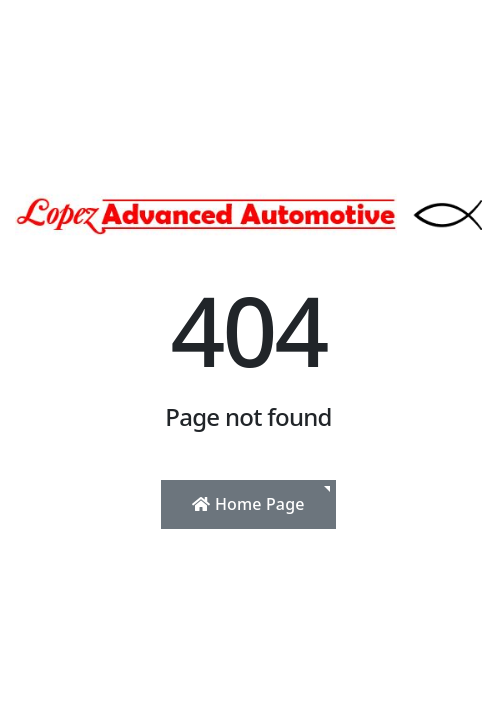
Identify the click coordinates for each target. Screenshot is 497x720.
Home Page (248, 504)
